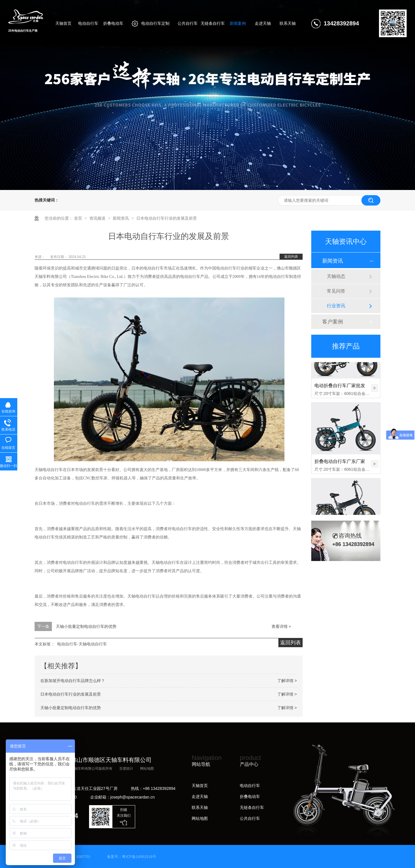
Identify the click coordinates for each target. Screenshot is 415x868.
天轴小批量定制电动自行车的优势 (86, 626)
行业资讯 (336, 306)
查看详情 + (281, 626)
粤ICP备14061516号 (139, 857)
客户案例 (333, 322)
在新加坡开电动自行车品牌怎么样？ (73, 681)
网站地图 (147, 769)
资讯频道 (98, 218)
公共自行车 (250, 818)
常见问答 (336, 291)
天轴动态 (336, 276)
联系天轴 (200, 807)
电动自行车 (250, 786)
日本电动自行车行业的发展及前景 (167, 218)
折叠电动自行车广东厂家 (340, 463)
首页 (79, 218)
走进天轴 (200, 797)
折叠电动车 (250, 797)
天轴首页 (200, 786)
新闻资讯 (121, 218)
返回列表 (291, 257)
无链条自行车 (252, 807)
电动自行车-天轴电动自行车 (82, 644)
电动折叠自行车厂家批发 (340, 388)
